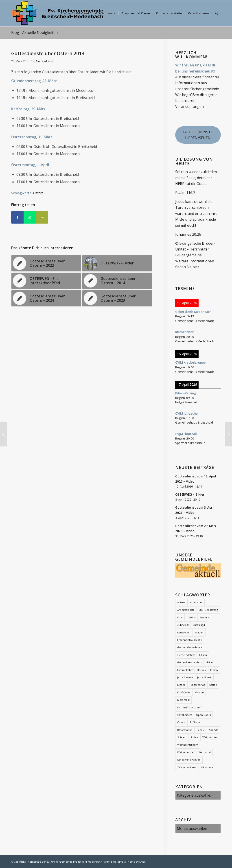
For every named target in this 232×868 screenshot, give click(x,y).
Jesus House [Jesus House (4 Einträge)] (204, 677)
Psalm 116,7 (185, 193)
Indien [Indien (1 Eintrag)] (214, 670)
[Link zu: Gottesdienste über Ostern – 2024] (46, 298)
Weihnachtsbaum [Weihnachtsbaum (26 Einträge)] (188, 745)
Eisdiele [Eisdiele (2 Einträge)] (205, 617)
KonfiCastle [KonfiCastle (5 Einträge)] (184, 692)
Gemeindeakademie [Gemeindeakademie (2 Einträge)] (190, 647)
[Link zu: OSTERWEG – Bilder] (117, 263)
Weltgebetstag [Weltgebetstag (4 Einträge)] (186, 752)
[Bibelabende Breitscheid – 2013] (229, 434)
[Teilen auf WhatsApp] (30, 217)
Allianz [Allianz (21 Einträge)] (181, 602)
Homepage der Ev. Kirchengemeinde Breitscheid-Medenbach (65, 862)
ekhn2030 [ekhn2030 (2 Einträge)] (183, 625)
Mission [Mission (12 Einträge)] (199, 692)
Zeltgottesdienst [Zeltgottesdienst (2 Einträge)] (187, 767)
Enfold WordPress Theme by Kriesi (125, 862)
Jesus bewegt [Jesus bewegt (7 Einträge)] (185, 677)
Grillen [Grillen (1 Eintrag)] (210, 662)
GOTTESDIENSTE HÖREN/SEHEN (198, 135)
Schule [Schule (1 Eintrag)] (201, 730)
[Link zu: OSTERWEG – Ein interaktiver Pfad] (46, 281)
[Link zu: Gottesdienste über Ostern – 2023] (117, 298)
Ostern (38, 193)
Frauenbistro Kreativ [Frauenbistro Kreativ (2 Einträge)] (190, 640)
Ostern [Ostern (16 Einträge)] (181, 722)
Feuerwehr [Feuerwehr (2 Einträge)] (184, 632)
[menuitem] (75, 13)
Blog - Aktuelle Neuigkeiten (34, 33)
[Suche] (216, 13)
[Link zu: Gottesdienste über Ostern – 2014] (117, 281)
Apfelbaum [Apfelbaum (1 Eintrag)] (196, 602)
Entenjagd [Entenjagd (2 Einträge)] (199, 625)
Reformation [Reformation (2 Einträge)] (185, 730)
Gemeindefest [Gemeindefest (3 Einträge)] (186, 655)
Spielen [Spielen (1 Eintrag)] (182, 737)
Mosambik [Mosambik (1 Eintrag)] (183, 700)
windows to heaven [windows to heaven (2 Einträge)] (189, 760)
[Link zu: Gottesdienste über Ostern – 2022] (46, 263)
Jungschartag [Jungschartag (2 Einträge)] (197, 685)
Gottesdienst (45, 61)
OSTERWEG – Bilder (190, 494)
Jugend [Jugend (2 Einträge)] (181, 685)
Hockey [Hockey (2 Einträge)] (201, 670)
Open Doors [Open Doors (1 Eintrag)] (203, 715)
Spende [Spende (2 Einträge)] (214, 730)
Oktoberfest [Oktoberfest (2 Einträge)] (185, 715)
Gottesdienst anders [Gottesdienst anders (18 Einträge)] (189, 662)
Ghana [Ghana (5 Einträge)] (203, 655)
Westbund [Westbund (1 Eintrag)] (205, 752)
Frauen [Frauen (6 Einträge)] (199, 632)
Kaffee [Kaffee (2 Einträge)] (213, 685)
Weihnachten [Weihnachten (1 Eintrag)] (210, 737)
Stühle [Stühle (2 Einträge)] (194, 737)
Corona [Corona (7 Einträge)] (191, 617)
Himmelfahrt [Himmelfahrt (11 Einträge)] (185, 670)
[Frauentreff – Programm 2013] (3, 434)
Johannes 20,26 (188, 234)
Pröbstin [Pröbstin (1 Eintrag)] (195, 722)
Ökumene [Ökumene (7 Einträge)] (207, 767)
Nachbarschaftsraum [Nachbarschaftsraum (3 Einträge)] (190, 707)
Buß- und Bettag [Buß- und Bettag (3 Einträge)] (208, 610)
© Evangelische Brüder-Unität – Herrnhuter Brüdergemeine (195, 249)
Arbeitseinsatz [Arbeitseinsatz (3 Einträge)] (186, 610)
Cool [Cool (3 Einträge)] (180, 617)
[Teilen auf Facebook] (17, 217)
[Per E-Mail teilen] (42, 217)
